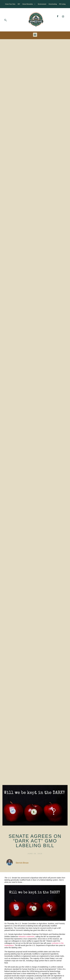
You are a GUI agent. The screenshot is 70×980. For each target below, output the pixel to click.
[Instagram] (63, 16)
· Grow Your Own (10, 4)
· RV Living (62, 4)
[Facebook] (58, 16)
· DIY (18, 4)
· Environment (42, 4)
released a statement (26, 937)
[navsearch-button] (6, 20)
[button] (35, 35)
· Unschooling (52, 4)
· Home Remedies (29, 4)
